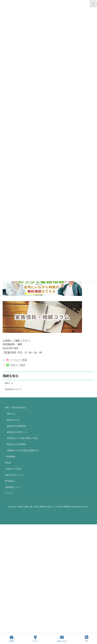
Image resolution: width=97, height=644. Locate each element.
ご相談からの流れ (13, 469)
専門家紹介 (10, 481)
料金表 (8, 463)
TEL (87, 639)
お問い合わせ (62, 639)
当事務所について (13, 487)
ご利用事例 (10, 457)
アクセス (9, 493)
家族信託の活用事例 (16, 444)
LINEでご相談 (16, 365)
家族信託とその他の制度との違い (23, 438)
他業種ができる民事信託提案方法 (23, 451)
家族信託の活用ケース (17, 432)
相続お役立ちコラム (14, 475)
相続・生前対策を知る (15, 408)
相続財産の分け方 (13, 389)
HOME (11, 639)
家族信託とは (13, 420)
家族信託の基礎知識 (16, 426)
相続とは (9, 383)
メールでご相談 (17, 360)
